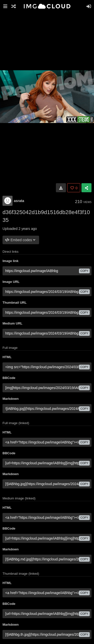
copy (84, 271)
